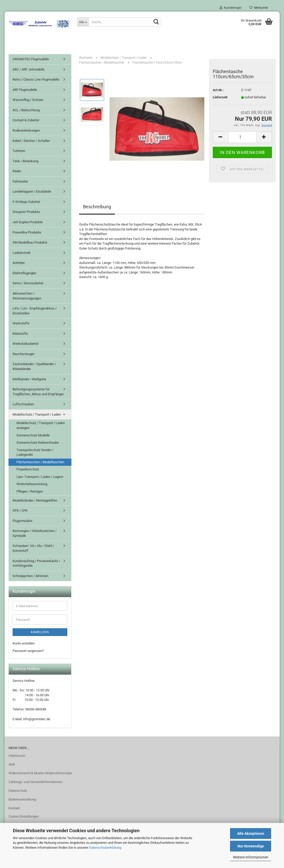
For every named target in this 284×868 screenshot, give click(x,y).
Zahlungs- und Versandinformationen (35, 782)
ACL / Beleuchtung (26, 110)
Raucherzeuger (24, 354)
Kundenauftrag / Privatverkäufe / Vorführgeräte (36, 563)
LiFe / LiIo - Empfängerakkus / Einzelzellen (35, 311)
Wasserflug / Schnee (28, 100)
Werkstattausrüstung (32, 484)
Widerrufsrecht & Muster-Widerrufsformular (40, 773)
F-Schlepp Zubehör (26, 202)
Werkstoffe (21, 323)
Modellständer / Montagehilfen (35, 500)
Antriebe (19, 263)
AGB (12, 764)
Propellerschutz (28, 469)
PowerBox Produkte (27, 232)
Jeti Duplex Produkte (28, 222)
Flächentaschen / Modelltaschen (40, 462)
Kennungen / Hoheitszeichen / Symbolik (35, 533)
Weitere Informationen (251, 857)
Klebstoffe (20, 334)
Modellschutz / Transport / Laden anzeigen (41, 425)
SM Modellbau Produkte (30, 242)
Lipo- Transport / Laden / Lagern (40, 477)
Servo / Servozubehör (28, 283)
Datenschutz (18, 791)
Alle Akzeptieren (251, 833)
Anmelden (40, 632)
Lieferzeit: (220, 97)
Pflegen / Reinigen (30, 491)
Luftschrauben (23, 404)
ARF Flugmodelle (25, 90)
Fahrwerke (20, 181)
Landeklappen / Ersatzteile (32, 191)
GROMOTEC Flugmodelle (31, 59)
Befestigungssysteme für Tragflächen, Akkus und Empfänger (38, 392)
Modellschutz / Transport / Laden (37, 414)
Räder (17, 171)
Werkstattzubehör (26, 344)
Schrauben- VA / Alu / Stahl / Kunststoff (33, 548)
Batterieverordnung (22, 799)
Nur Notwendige (251, 846)
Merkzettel (259, 8)
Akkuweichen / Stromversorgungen (27, 296)
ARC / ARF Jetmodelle (29, 69)
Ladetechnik (22, 253)
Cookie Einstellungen (24, 816)
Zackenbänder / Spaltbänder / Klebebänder (34, 366)
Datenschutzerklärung (105, 848)
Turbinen (19, 151)
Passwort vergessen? (28, 651)
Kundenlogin (231, 8)
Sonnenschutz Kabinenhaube (38, 442)
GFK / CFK (20, 510)
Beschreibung (97, 207)
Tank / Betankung (25, 161)
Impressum (17, 756)
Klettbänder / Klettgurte (29, 379)
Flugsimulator (22, 521)
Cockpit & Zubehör (26, 120)
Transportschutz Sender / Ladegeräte (35, 452)
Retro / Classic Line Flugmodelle (36, 79)
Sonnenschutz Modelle (33, 435)
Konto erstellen (24, 643)
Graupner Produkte (26, 212)
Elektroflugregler (24, 273)
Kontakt (14, 808)
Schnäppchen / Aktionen (30, 576)
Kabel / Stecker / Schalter (31, 141)
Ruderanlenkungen (26, 130)
